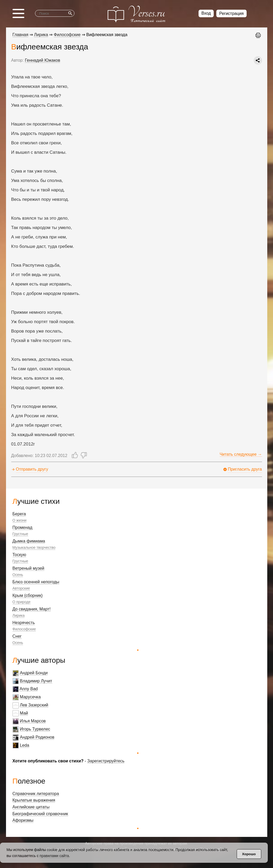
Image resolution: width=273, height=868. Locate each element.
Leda (25, 745)
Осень (18, 575)
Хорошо (249, 854)
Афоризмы (23, 820)
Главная (21, 35)
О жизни (20, 520)
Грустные (20, 534)
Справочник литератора (36, 794)
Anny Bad (29, 689)
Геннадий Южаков (42, 60)
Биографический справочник (40, 814)
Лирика (19, 615)
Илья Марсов (33, 721)
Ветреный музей (28, 568)
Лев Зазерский (34, 705)
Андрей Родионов (37, 737)
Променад (22, 527)
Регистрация (231, 13)
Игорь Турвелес (35, 729)
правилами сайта (54, 856)
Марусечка (30, 697)
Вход (206, 13)
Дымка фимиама (29, 541)
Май (24, 713)
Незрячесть (24, 623)
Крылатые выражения (34, 800)
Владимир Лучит (36, 681)
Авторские (21, 588)
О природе (22, 602)
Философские (24, 629)
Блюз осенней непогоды (36, 582)
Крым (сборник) (28, 595)
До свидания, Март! (32, 609)
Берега (19, 514)
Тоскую (19, 555)
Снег (17, 636)
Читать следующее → (241, 454)
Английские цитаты (31, 807)
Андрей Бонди (34, 673)
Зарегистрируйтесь (106, 761)
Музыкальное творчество (34, 547)
